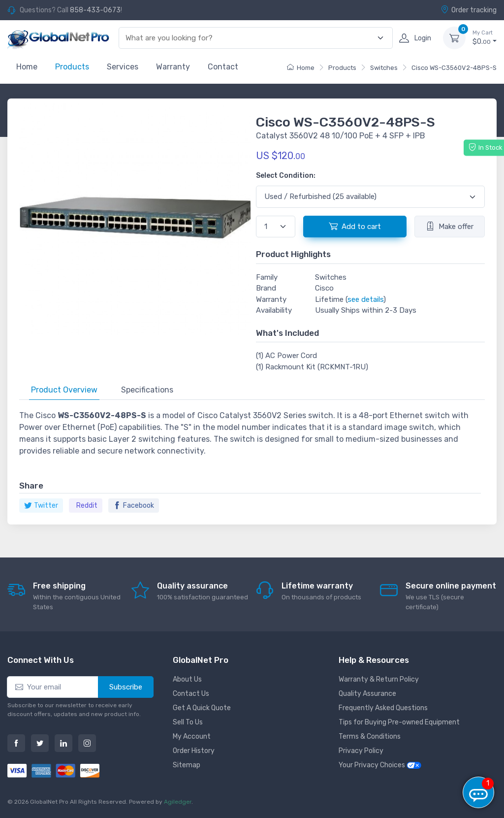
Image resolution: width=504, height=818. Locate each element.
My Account (192, 736)
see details (365, 299)
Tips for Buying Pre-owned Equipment (399, 722)
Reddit (87, 506)
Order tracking (469, 10)
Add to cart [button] (355, 226)
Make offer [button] (450, 226)
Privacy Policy (361, 751)
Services (123, 67)
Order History (194, 751)
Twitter (41, 506)
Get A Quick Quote (202, 708)
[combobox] (250, 38)
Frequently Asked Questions (383, 708)
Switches (384, 68)
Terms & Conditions (370, 736)
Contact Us (191, 694)
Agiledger (178, 802)
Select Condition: (286, 176)
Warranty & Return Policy (379, 679)
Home (27, 67)
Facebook (134, 506)
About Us (187, 679)
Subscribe (126, 687)
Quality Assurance (367, 694)
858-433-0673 (95, 10)
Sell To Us (188, 722)
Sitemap (187, 765)
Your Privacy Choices (380, 765)
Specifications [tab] (147, 390)
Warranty (173, 67)
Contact (223, 67)
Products (72, 67)
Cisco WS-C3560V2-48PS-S (454, 68)
